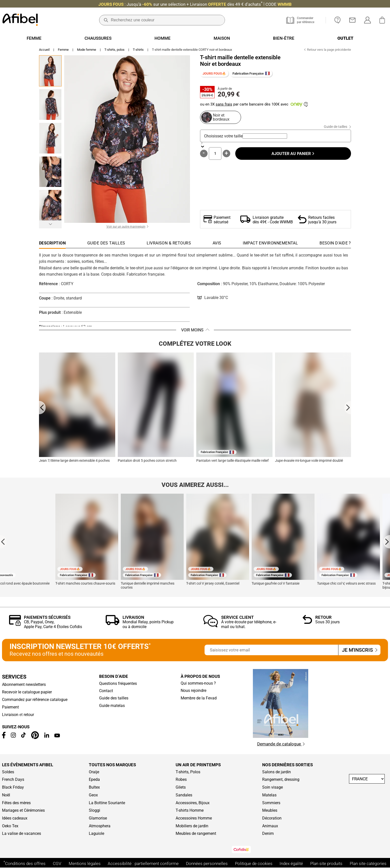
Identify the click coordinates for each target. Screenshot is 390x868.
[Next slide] (348, 407)
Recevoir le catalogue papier (27, 692)
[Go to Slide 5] (50, 205)
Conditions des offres (25, 863)
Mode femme (87, 50)
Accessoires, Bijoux (193, 803)
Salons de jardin (277, 772)
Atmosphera (100, 826)
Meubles (270, 810)
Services (14, 677)
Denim (268, 834)
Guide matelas (112, 706)
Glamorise (98, 818)
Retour (323, 617)
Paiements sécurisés (47, 617)
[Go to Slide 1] (50, 71)
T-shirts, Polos (188, 772)
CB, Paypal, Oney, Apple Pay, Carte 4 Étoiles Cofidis (53, 624)
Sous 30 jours (327, 622)
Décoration (272, 818)
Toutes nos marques (112, 765)
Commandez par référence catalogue (35, 700)
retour (29, 715)
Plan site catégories (368, 864)
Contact (106, 691)
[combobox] (265, 136)
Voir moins (192, 330)
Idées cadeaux (15, 818)
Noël (6, 795)
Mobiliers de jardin (192, 826)
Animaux (270, 826)
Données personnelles (207, 864)
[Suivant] (50, 224)
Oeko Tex (10, 826)
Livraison (133, 617)
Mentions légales (85, 864)
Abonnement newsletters (24, 685)
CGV (57, 864)
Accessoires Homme (194, 818)
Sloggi (94, 810)
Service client (237, 617)
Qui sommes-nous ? (198, 683)
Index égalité (291, 864)
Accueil (44, 50)
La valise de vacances (22, 834)
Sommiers (271, 803)
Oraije (94, 772)
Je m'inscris (359, 650)
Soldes (8, 772)
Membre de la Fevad (199, 698)
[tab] (335, 244)
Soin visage (272, 787)
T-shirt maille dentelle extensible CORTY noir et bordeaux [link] (192, 50)
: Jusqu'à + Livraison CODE (195, 4)
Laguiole (96, 834)
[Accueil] (20, 20)
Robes (181, 780)
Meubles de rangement (196, 834)
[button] (127, 139)
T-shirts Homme (190, 810)
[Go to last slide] (42, 407)
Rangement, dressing (281, 780)
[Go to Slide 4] (50, 172)
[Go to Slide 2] (50, 105)
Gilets (181, 787)
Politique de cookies (254, 864)
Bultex (94, 787)
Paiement (10, 707)
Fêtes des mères (16, 803)
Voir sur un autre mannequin (126, 227)
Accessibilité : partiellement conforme (143, 864)
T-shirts (138, 50)
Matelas (269, 795)
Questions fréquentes (118, 684)
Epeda (94, 780)
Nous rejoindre (193, 691)
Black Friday (13, 787)
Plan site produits (326, 864)
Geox (93, 795)
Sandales (184, 795)
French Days (13, 780)
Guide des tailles (114, 698)
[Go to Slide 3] (50, 138)
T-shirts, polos (114, 50)
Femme (63, 50)
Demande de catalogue (281, 744)
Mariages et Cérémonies (23, 810)
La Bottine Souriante (107, 803)
